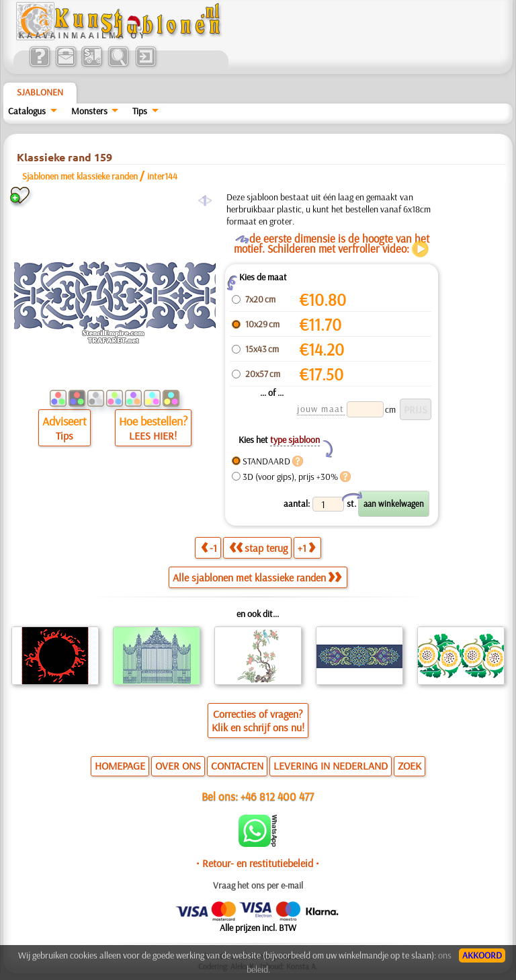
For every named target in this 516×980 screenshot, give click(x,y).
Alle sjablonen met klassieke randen (257, 577)
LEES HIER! (153, 436)
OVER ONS (178, 766)
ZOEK (410, 766)
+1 (306, 548)
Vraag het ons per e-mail (258, 885)
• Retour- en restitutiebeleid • (258, 863)
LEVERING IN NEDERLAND (331, 766)
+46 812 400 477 (277, 796)
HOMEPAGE (120, 766)
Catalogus (27, 111)
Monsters (89, 111)
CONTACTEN (237, 766)
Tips (140, 111)
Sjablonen (40, 92)
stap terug (258, 548)
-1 (209, 548)
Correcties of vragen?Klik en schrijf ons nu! (258, 721)
